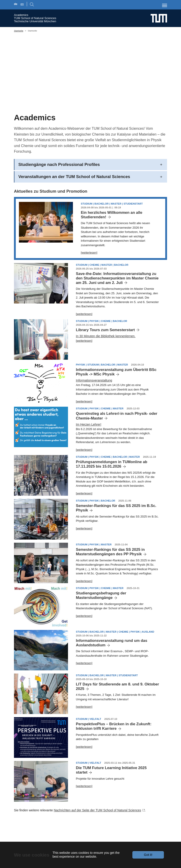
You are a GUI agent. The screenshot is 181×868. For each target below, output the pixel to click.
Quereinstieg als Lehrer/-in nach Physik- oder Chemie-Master (117, 436)
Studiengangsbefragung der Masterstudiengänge (101, 616)
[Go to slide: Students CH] (86, 113)
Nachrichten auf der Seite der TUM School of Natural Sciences (97, 831)
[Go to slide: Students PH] (78, 113)
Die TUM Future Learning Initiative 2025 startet (111, 791)
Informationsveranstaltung (94, 401)
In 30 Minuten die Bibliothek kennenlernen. (106, 357)
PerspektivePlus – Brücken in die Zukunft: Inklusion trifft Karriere (114, 747)
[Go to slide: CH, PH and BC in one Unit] (70, 113)
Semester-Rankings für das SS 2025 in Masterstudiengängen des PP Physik (110, 572)
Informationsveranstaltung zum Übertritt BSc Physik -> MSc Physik (116, 392)
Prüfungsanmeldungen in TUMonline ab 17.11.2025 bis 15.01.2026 (112, 485)
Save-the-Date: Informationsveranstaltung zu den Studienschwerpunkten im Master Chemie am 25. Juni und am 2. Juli (117, 299)
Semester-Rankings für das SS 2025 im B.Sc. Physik (116, 529)
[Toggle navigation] (165, 5)
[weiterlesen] (89, 273)
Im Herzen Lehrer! (89, 445)
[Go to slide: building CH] (111, 113)
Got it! (148, 855)
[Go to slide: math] (95, 113)
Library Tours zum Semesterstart (105, 350)
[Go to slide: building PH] (103, 113)
